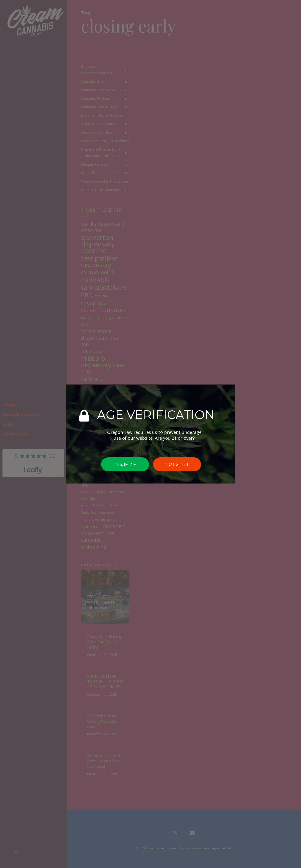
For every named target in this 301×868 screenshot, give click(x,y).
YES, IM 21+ (125, 464)
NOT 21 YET (177, 464)
